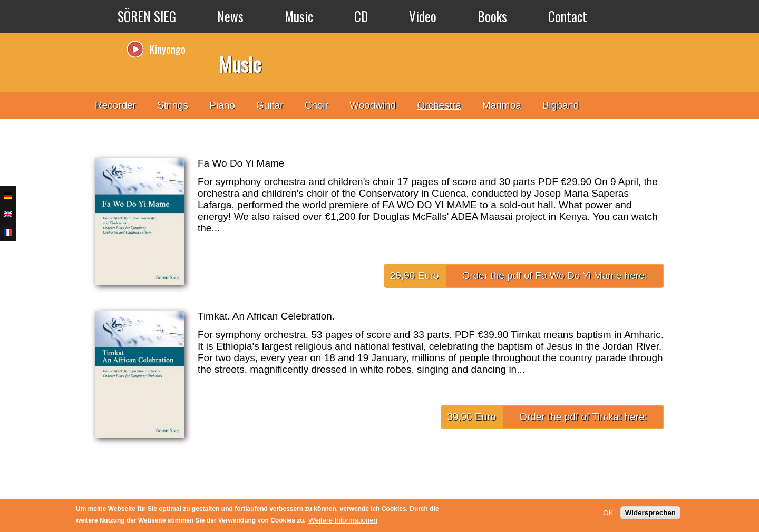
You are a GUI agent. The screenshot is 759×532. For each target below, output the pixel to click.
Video (423, 16)
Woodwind (373, 105)
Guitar (270, 105)
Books (492, 16)
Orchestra (439, 105)
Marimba (502, 105)
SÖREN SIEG (147, 16)
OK (608, 513)
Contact (568, 16)
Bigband (561, 105)
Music (299, 16)
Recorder (115, 105)
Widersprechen (650, 513)
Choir (317, 105)
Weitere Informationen (343, 520)
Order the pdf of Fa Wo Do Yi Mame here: (555, 275)
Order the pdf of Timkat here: (583, 417)
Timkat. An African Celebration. (266, 316)
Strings (173, 105)
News (230, 16)
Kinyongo (168, 49)
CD (361, 16)
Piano (222, 105)
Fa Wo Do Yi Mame (241, 163)
